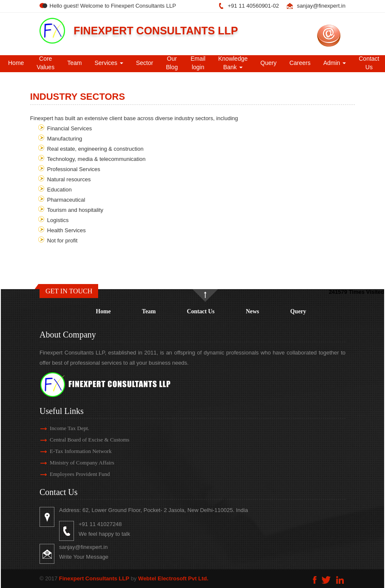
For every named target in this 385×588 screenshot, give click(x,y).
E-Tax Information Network (73, 451)
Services (109, 63)
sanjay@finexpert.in (321, 6)
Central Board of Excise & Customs (82, 440)
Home (16, 63)
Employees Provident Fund (72, 474)
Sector (144, 63)
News (252, 311)
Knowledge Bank (233, 63)
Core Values (45, 63)
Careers (300, 63)
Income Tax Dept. (62, 428)
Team (74, 63)
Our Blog (172, 63)
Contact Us (201, 311)
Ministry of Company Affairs (74, 463)
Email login (198, 63)
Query (269, 63)
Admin (335, 63)
